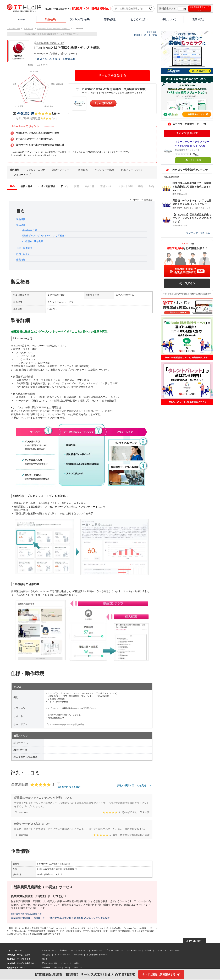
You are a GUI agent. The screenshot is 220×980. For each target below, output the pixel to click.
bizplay (67, 968)
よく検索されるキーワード (97, 955)
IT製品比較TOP (13, 29)
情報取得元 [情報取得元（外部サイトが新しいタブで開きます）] (152, 32)
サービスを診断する (112, 75)
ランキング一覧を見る (198, 233)
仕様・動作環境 (24, 249)
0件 (197, 155)
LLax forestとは (29, 230)
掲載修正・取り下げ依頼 (145, 35)
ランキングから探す (80, 19)
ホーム (21, 19)
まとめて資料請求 (103, 103)
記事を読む (110, 19)
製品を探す (51, 19)
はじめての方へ (140, 19)
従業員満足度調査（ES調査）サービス (53, 29)
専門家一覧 (78, 955)
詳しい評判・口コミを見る (135, 786)
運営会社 (148, 951)
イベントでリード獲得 (70, 964)
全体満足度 (26, 114)
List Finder (46, 968)
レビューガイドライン (79, 951)
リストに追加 (193, 160)
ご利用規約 (62, 951)
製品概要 (21, 220)
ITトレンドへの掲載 (50, 964)
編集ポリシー (97, 951)
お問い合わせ (175, 951)
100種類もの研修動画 (32, 242)
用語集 (45, 959)
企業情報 (21, 260)
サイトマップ (161, 951)
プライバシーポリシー (114, 951)
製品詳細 (21, 226)
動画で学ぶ (199, 19)
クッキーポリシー (134, 951)
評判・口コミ (23, 254)
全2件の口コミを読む (69, 788)
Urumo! (58, 968)
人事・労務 (28, 29)
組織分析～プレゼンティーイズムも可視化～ (44, 236)
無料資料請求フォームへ (199, 9)
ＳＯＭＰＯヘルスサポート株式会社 (55, 59)
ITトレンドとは (48, 951)
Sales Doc (78, 968)
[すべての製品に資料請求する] (161, 974)
